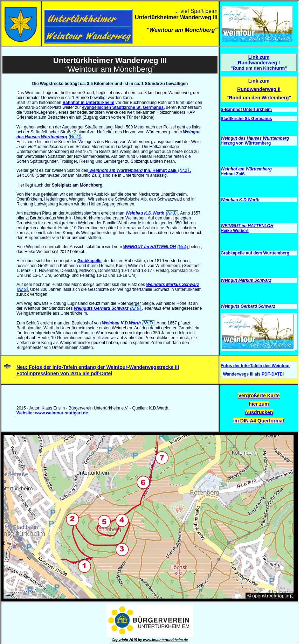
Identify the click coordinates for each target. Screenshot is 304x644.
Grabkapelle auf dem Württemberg (255, 253)
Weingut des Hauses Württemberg (255, 138)
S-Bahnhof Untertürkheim (246, 110)
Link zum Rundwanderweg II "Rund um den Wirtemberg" (259, 89)
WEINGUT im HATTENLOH (150, 247)
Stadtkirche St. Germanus (246, 119)
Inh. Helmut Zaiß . (140, 170)
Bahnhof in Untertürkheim (88, 103)
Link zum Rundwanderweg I (259, 60)
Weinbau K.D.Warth (152, 213)
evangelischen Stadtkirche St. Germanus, (123, 107)
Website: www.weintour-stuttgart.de (52, 413)
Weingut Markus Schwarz (246, 280)
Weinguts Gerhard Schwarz (108, 308)
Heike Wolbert (235, 231)
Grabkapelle (89, 261)
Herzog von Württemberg (246, 143)
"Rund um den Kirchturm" (259, 68)
